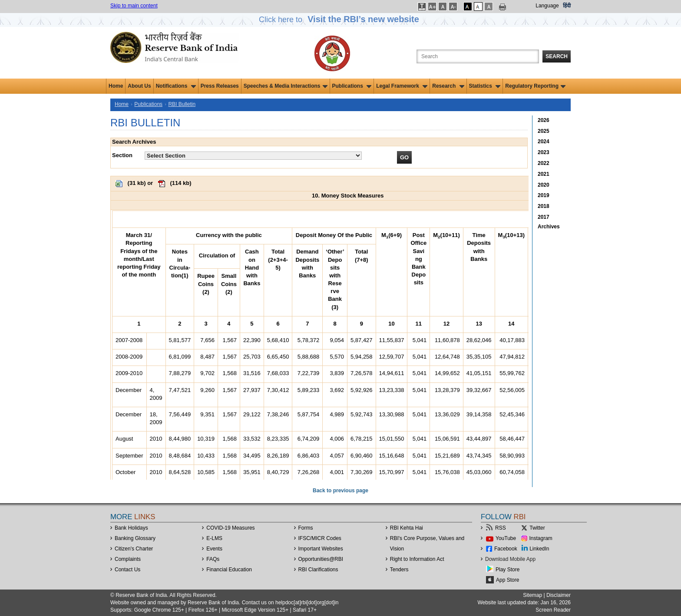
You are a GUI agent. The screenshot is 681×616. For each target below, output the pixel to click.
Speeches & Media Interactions (286, 86)
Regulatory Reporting (535, 86)
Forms (306, 528)
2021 (544, 174)
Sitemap (532, 595)
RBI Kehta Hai (407, 528)
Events (214, 549)
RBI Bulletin (182, 104)
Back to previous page (340, 491)
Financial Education (229, 570)
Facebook (506, 549)
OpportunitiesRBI (321, 559)
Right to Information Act (417, 559)
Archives (549, 227)
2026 (544, 120)
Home (116, 86)
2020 (544, 185)
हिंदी (567, 6)
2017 (544, 217)
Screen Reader (553, 610)
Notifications (176, 86)
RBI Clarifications (318, 570)
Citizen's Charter (134, 549)
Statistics (485, 86)
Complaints (128, 559)
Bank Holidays (131, 528)
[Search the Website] (478, 56)
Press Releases (220, 86)
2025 (544, 131)
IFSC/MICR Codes (320, 538)
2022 (544, 163)
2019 (544, 195)
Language (547, 6)
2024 (544, 142)
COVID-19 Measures (230, 528)
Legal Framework (402, 86)
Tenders (399, 570)
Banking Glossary (135, 538)
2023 (544, 152)
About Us (139, 86)
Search (557, 56)
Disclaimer (559, 595)
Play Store (507, 570)
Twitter (537, 528)
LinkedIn (539, 549)
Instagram (541, 538)
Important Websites (321, 549)
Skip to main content (134, 6)
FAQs (213, 559)
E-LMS (214, 538)
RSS (501, 528)
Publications (352, 86)
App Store (507, 580)
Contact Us (127, 570)
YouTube (506, 538)
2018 (544, 206)
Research (448, 86)
